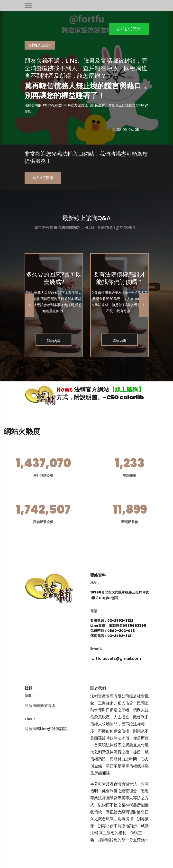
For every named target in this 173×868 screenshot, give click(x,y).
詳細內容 (54, 341)
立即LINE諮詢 (129, 29)
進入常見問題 (43, 178)
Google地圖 (107, 598)
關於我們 (98, 688)
